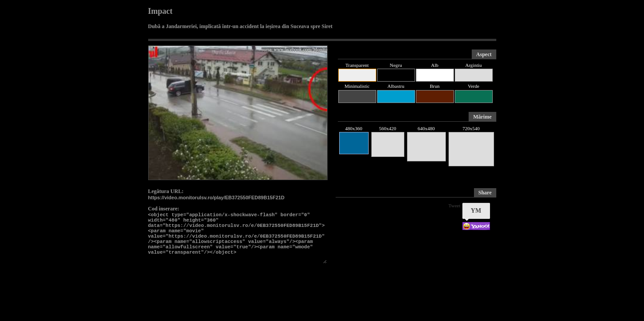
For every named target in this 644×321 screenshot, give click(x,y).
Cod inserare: (164, 209)
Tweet (455, 206)
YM (476, 211)
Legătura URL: (166, 191)
